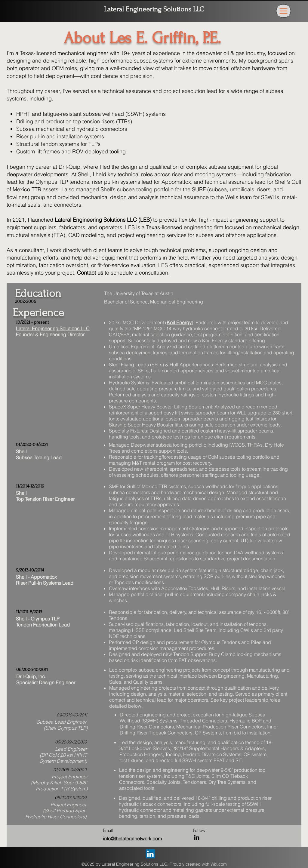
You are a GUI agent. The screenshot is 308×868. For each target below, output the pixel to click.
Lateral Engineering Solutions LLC (154, 9)
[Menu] (283, 11)
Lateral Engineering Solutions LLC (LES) (103, 220)
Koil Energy (179, 322)
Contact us (90, 273)
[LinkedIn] (197, 837)
